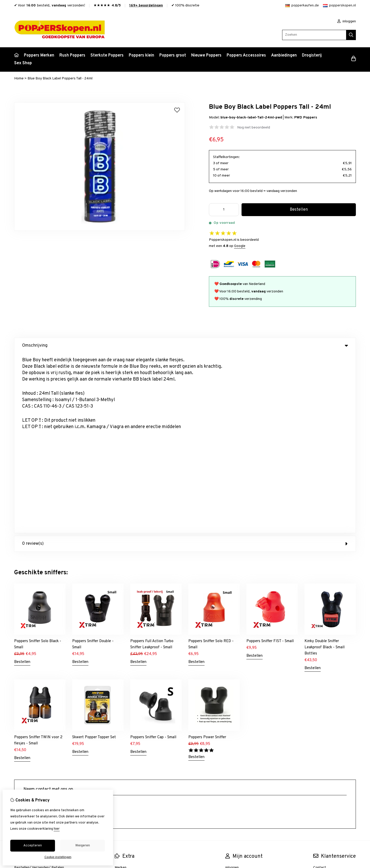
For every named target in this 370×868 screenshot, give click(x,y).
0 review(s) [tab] (185, 364)
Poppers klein (141, 56)
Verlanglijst (234, 705)
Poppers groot (173, 56)
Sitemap (320, 705)
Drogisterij (312, 56)
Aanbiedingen (284, 56)
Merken (121, 688)
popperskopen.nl (339, 6)
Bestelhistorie (237, 697)
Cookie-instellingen (58, 857)
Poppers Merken (39, 56)
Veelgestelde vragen (330, 714)
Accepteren (33, 846)
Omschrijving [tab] (185, 346)
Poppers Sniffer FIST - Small (270, 462)
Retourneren (323, 697)
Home (19, 79)
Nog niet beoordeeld (254, 128)
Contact (320, 688)
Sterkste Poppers (107, 56)
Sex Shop (23, 63)
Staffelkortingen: (226, 157)
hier (57, 829)
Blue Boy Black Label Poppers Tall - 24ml (60, 79)
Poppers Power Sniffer (207, 558)
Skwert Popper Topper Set (94, 558)
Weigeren (83, 846)
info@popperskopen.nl (48, 631)
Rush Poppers (72, 56)
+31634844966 (61, 639)
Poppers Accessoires (246, 56)
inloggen (347, 21)
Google (240, 246)
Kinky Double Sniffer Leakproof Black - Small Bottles (325, 468)
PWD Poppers (306, 118)
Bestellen (22, 482)
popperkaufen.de (302, 6)
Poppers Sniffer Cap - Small (153, 558)
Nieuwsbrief (235, 714)
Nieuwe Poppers (206, 56)
